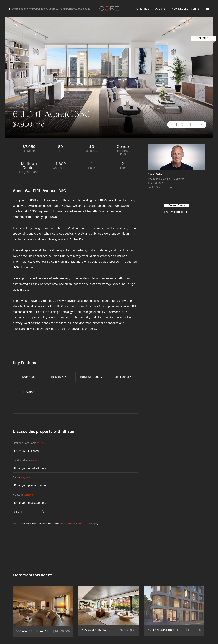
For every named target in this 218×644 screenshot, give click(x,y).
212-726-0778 (156, 183)
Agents (161, 9)
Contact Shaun (177, 206)
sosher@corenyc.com (161, 187)
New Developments (186, 9)
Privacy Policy (66, 524)
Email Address (26, 461)
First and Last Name (30, 443)
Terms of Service (85, 524)
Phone (21, 478)
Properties (141, 9)
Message (23, 495)
